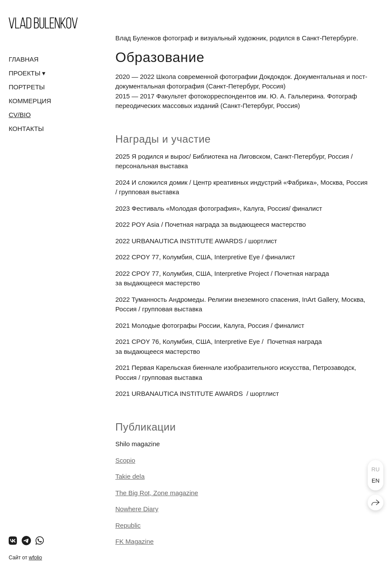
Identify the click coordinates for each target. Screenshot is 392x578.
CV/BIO (20, 115)
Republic (128, 525)
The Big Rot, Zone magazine (157, 493)
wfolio (35, 558)
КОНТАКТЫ (26, 129)
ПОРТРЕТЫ (27, 87)
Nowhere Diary (137, 509)
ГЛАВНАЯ (24, 59)
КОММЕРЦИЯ (30, 101)
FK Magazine (134, 541)
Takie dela (130, 476)
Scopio (125, 460)
